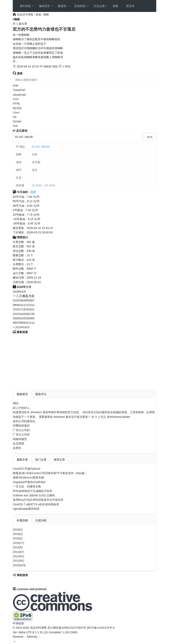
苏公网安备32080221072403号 (66, 628)
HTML (17, 103)
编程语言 (46, 6)
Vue (15, 126)
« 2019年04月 (21, 327)
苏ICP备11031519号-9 (100, 628)
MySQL (17, 108)
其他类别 (82, 6)
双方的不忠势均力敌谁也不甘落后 (44, 29)
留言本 (130, 6)
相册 (115, 6)
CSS (16, 99)
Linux (16, 112)
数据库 (64, 6)
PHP (16, 86)
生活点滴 (101, 6)
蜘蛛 (46, 15)
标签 (38, 15)
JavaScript (19, 95)
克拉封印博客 (24, 15)
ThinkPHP (19, 90)
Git (15, 117)
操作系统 (27, 6)
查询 (150, 137)
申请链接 (18, 623)
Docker (17, 121)
